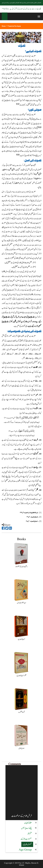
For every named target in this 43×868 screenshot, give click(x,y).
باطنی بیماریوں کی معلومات (21, 566)
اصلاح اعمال (21, 748)
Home (4, 26)
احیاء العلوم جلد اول (21, 603)
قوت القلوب (22, 712)
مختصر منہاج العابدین (21, 676)
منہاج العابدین (22, 639)
